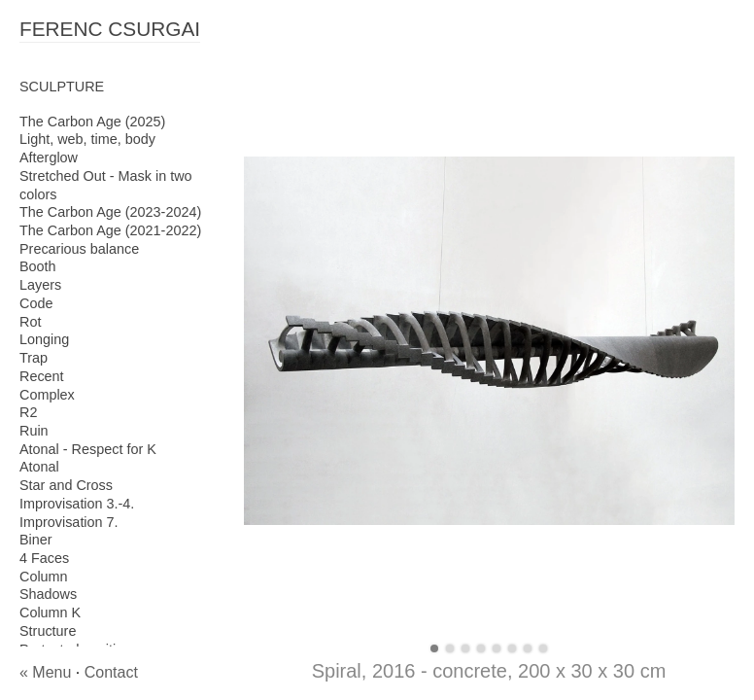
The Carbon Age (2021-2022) (110, 230)
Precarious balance (79, 249)
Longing (44, 339)
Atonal (39, 467)
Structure (48, 631)
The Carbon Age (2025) (92, 122)
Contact (111, 672)
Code (36, 303)
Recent (42, 376)
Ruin (34, 431)
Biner (36, 540)
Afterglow (49, 157)
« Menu (45, 672)
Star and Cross (66, 485)
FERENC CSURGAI (110, 29)
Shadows (48, 594)
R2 (28, 412)
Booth (38, 266)
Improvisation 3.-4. (77, 504)
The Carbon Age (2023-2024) (110, 212)
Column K (50, 612)
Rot (30, 322)
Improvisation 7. (69, 522)
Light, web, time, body (87, 139)
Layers (40, 285)
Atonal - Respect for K (88, 449)
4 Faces (44, 558)
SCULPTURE (62, 87)
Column (44, 577)
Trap (34, 358)
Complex (47, 395)
